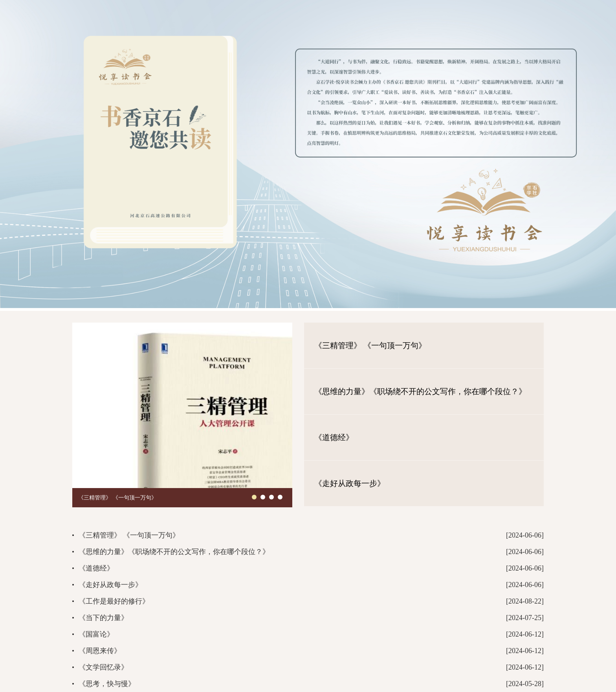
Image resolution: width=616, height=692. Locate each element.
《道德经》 (334, 437)
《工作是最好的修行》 (114, 601)
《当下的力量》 (103, 618)
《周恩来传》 (100, 651)
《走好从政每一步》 (350, 483)
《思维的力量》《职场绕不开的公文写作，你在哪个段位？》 (420, 391)
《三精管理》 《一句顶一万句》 (117, 498)
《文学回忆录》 (103, 667)
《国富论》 (96, 634)
